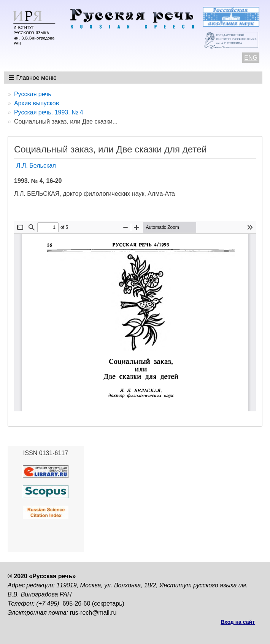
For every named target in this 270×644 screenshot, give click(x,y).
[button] (33, 78)
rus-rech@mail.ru (93, 613)
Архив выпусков (37, 103)
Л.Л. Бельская (36, 166)
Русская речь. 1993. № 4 (49, 112)
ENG (251, 58)
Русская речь (33, 94)
